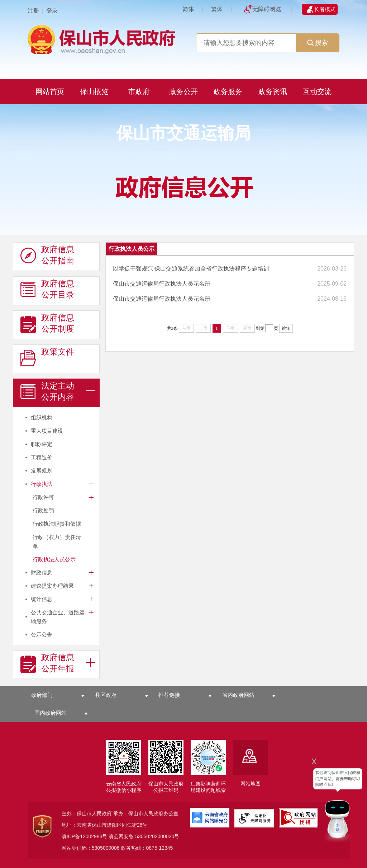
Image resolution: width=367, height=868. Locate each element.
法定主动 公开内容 (47, 391)
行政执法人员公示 (54, 559)
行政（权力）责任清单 (57, 541)
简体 (188, 9)
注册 (33, 11)
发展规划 (42, 471)
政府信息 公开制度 (47, 323)
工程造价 (42, 457)
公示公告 (42, 635)
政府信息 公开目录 (47, 289)
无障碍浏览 (267, 9)
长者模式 (325, 9)
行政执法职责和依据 (57, 524)
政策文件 (47, 357)
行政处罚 (43, 510)
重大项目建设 (47, 431)
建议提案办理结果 (52, 586)
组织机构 (42, 417)
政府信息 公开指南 (47, 255)
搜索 (318, 43)
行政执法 (42, 484)
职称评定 (42, 444)
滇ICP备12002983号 (85, 836)
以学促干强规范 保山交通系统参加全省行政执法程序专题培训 (191, 269)
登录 (52, 11)
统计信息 (42, 599)
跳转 (286, 328)
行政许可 (43, 497)
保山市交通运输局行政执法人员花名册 (162, 284)
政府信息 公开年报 (47, 663)
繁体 (217, 9)
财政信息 (42, 573)
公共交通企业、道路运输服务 (58, 617)
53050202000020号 (157, 836)
